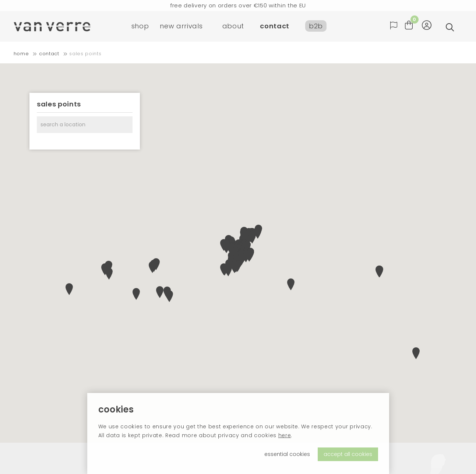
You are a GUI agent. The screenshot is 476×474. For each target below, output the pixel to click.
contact (275, 27)
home (21, 54)
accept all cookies (348, 454)
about (233, 27)
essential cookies (287, 454)
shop (140, 27)
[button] (291, 284)
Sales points (85, 54)
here (285, 435)
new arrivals (181, 27)
